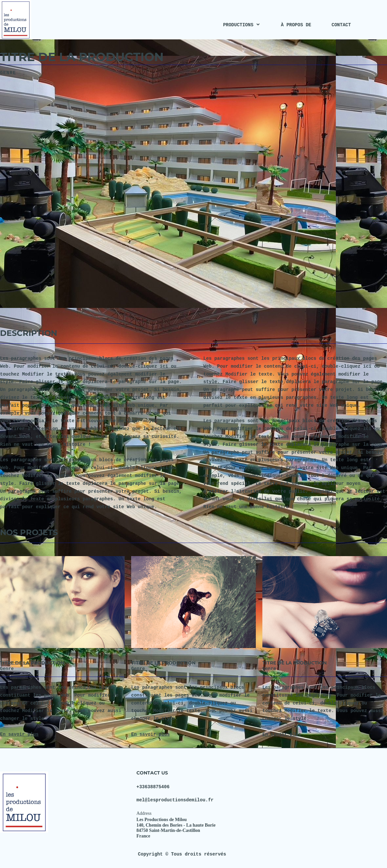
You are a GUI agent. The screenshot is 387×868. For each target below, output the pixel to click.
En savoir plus (19, 734)
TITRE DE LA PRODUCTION (32, 663)
